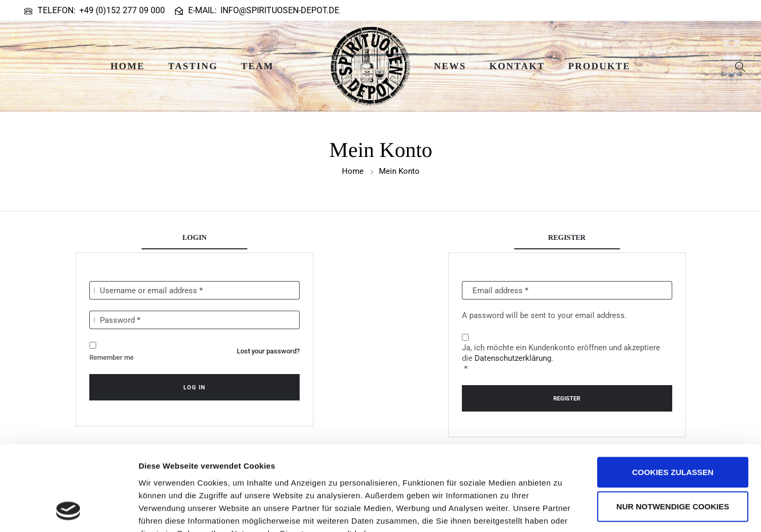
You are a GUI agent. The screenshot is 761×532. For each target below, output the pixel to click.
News (450, 66)
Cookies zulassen (673, 394)
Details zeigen (562, 511)
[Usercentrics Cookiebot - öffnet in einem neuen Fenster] (68, 511)
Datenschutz (215, 468)
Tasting (193, 66)
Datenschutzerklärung (513, 358)
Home (128, 66)
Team (257, 66)
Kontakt (517, 66)
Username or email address (151, 291)
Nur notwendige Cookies (672, 429)
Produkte (599, 66)
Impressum (161, 468)
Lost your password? (268, 351)
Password (120, 320)
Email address (500, 291)
